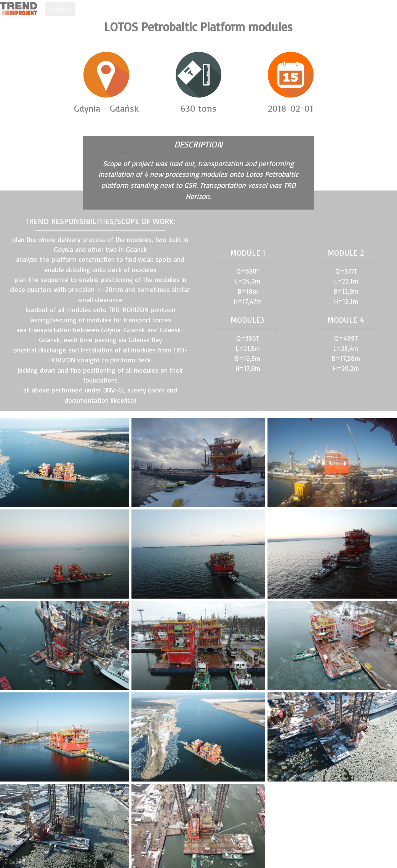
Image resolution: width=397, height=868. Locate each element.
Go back (60, 9)
